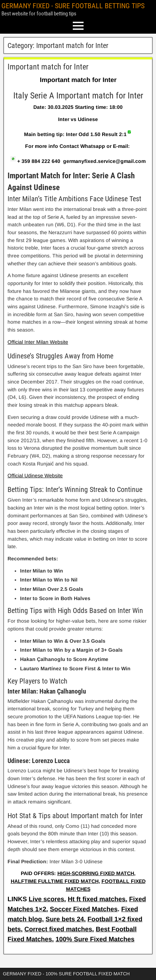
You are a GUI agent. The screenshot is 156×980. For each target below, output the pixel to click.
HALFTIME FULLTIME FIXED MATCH (55, 881)
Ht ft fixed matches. (98, 899)
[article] (78, 477)
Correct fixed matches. (59, 929)
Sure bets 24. (66, 919)
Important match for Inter (48, 67)
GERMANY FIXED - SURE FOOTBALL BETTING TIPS (73, 6)
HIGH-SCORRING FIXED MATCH (96, 873)
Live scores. (47, 899)
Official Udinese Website (35, 475)
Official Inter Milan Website (38, 342)
